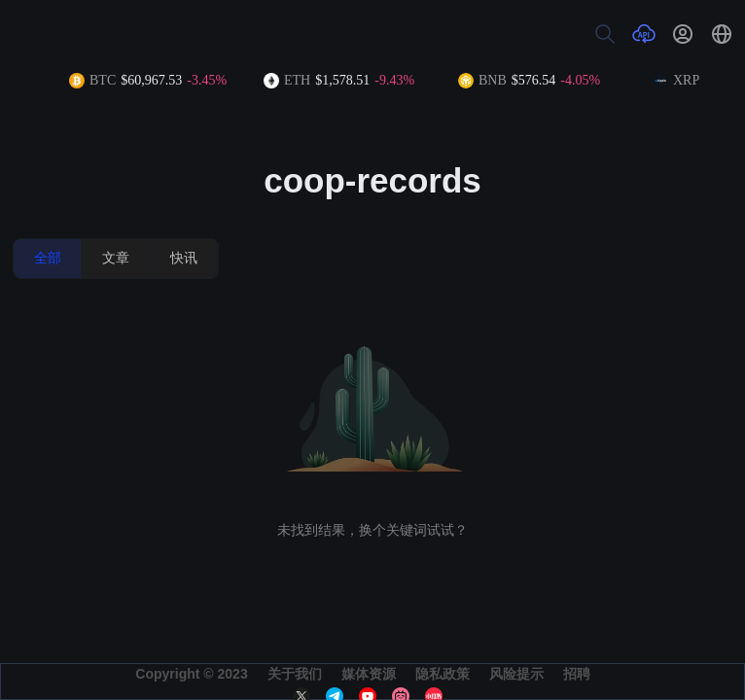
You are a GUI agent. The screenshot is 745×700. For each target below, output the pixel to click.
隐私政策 (443, 674)
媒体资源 (369, 674)
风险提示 (516, 674)
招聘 (577, 674)
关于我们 (295, 674)
